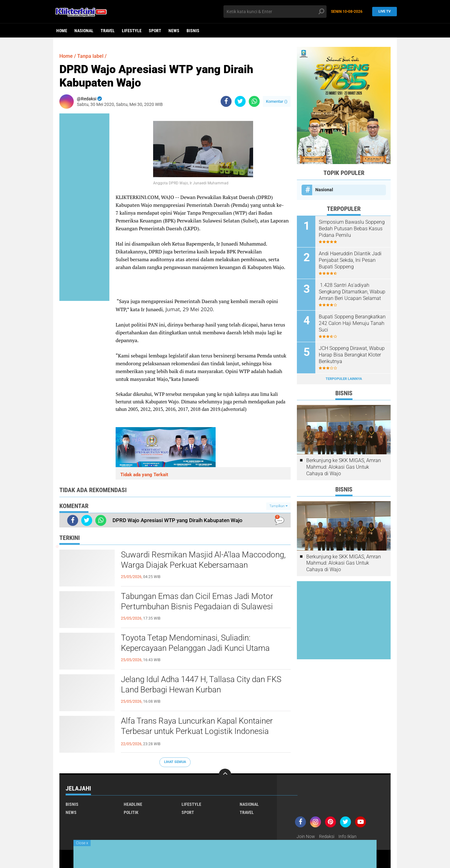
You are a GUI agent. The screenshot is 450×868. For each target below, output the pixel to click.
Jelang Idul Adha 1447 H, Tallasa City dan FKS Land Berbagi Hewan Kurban (201, 685)
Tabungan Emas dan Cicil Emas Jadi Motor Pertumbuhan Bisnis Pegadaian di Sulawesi (197, 601)
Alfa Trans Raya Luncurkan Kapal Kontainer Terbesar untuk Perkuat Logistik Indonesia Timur (197, 731)
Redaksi (327, 836)
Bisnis (193, 31)
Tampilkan (278, 506)
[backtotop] (225, 775)
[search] (275, 12)
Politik (131, 812)
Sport (155, 31)
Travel (108, 31)
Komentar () (277, 101)
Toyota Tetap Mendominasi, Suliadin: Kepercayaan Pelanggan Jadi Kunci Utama (195, 643)
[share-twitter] (240, 101)
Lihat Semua (175, 762)
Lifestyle (132, 31)
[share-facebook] (226, 101)
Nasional (84, 31)
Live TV (383, 11)
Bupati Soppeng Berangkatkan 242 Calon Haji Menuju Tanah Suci (352, 323)
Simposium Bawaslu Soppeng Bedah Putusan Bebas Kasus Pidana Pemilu (352, 229)
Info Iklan (347, 836)
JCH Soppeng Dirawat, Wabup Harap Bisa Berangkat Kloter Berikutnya (352, 355)
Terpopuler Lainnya (344, 379)
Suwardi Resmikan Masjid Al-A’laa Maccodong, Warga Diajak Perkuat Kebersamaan (203, 560)
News (174, 31)
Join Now (306, 836)
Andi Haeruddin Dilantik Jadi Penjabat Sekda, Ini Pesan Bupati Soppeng (350, 260)
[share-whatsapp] (254, 101)
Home (62, 31)
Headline (133, 804)
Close (82, 843)
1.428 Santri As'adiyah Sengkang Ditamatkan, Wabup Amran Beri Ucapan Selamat (352, 292)
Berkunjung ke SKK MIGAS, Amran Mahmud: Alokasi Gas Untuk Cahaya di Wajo (344, 467)
